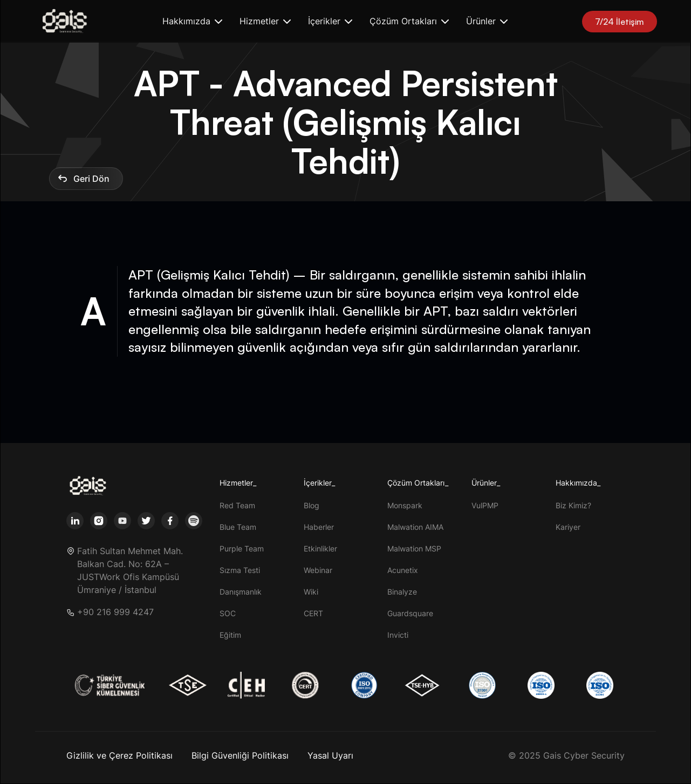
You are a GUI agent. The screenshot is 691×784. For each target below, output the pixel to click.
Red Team (237, 505)
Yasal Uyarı (330, 755)
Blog (312, 505)
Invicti (398, 635)
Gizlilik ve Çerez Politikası (119, 755)
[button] (192, 21)
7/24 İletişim (620, 22)
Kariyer (568, 527)
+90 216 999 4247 (115, 612)
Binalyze (402, 592)
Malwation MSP (414, 548)
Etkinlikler (320, 548)
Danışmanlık (241, 592)
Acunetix (403, 570)
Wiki (311, 592)
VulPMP (485, 505)
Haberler (319, 527)
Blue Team (238, 527)
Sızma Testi (240, 570)
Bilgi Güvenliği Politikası (240, 755)
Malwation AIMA (415, 527)
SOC (228, 613)
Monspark (405, 505)
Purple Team (242, 548)
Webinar (318, 570)
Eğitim (230, 635)
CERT (313, 613)
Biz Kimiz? (573, 505)
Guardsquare (410, 613)
